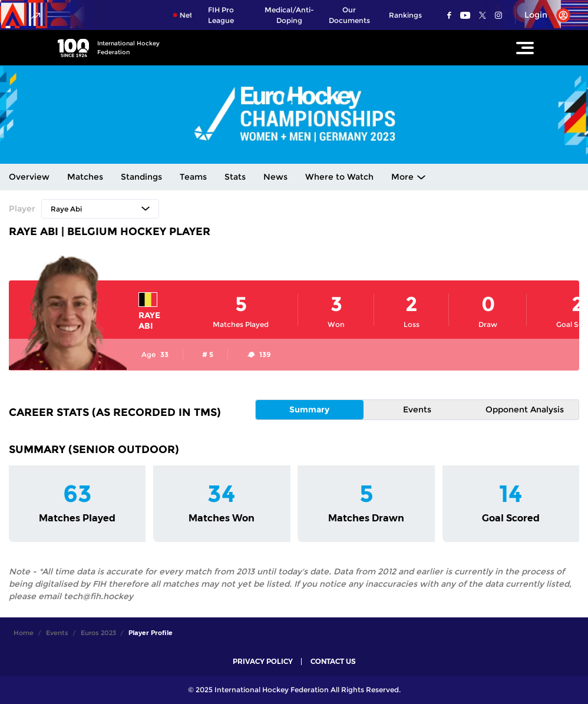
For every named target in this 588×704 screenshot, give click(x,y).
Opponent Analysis (525, 409)
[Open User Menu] (543, 15)
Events (417, 409)
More (402, 177)
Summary (309, 409)
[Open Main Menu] (525, 48)
